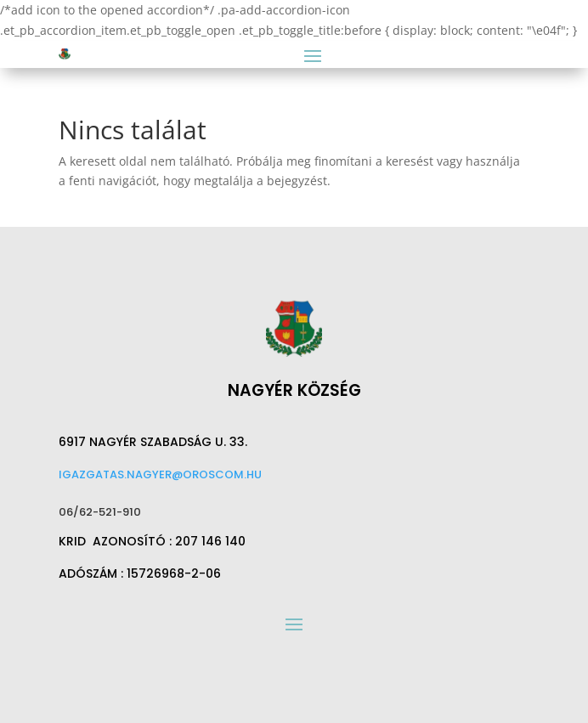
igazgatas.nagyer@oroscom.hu (160, 474)
